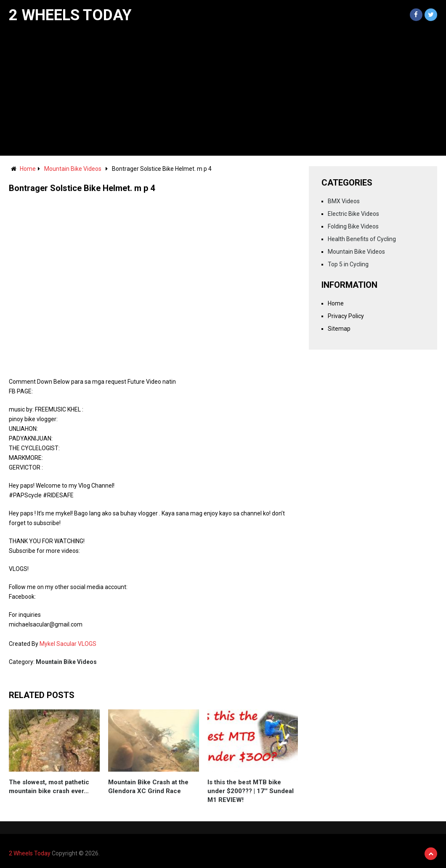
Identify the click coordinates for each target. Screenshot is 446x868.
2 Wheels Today (70, 15)
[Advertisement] (223, 93)
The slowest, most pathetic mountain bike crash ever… (49, 787)
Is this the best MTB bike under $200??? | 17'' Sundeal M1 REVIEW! (251, 791)
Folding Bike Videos (353, 226)
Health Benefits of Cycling (362, 239)
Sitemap (339, 329)
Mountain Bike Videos (73, 169)
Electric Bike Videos (353, 214)
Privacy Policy (346, 316)
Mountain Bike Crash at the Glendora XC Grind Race (148, 787)
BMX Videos (344, 201)
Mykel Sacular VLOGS (68, 644)
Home (28, 169)
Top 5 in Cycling (348, 264)
